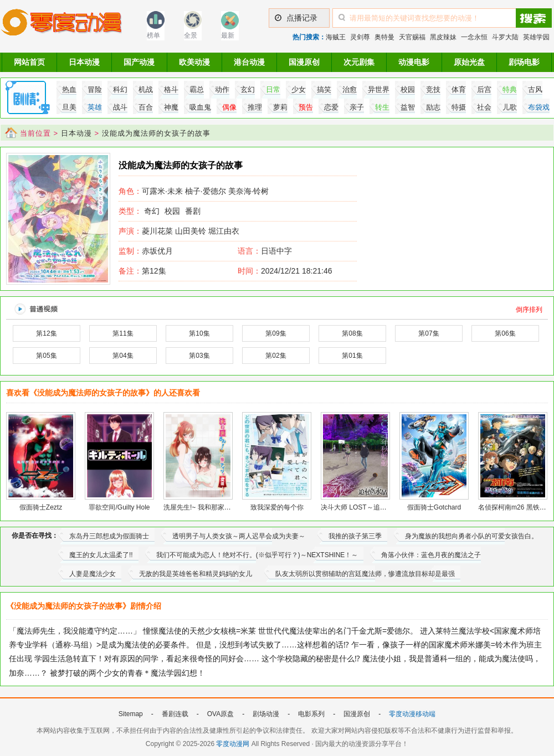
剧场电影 (524, 62)
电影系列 (311, 714)
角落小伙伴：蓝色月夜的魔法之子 (431, 555)
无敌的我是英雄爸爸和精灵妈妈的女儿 (196, 574)
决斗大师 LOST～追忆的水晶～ (367, 507)
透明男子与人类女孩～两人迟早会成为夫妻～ (239, 536)
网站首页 (29, 62)
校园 (172, 211)
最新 (228, 35)
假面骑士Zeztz (41, 507)
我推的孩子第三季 (355, 536)
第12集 (142, 271)
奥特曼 (384, 37)
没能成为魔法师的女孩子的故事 (156, 133)
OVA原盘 (220, 714)
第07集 (429, 333)
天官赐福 (412, 37)
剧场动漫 (266, 714)
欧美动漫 (194, 62)
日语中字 (276, 251)
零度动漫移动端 (412, 714)
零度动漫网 (233, 744)
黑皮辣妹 (443, 37)
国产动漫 (139, 62)
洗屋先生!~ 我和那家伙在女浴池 (211, 507)
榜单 (153, 35)
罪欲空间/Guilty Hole (119, 507)
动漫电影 (414, 62)
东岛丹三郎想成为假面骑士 (109, 536)
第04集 (123, 356)
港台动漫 (249, 62)
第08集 (352, 333)
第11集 (123, 333)
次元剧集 (359, 62)
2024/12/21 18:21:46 (285, 271)
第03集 (199, 356)
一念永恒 (474, 37)
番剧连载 (175, 714)
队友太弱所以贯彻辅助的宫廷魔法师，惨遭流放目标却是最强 (365, 574)
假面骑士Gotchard (434, 507)
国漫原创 (304, 62)
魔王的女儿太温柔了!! (101, 555)
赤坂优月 (146, 251)
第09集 (276, 333)
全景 (191, 35)
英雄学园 (536, 37)
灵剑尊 (360, 37)
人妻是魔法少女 (93, 574)
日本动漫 (84, 62)
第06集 (505, 333)
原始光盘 (469, 62)
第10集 (199, 333)
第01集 (352, 356)
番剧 (193, 211)
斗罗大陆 (505, 37)
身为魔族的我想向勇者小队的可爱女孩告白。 (471, 536)
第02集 (276, 356)
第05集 (46, 356)
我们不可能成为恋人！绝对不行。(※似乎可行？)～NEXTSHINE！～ (257, 555)
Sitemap (131, 714)
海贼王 (336, 37)
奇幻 (152, 211)
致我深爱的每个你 (277, 507)
